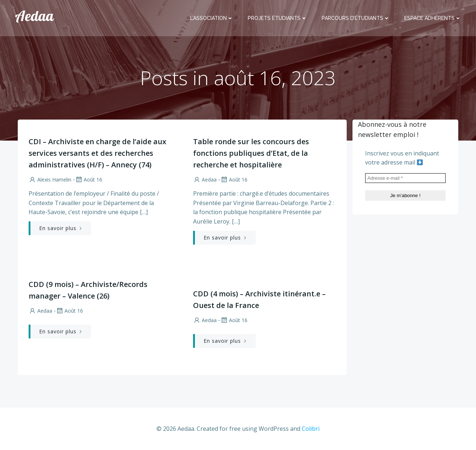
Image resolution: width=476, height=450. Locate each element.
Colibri (311, 429)
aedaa (205, 180)
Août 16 (89, 180)
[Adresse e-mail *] (405, 178)
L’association (212, 18)
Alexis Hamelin (50, 180)
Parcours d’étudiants (356, 18)
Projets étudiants (277, 18)
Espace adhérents (433, 18)
